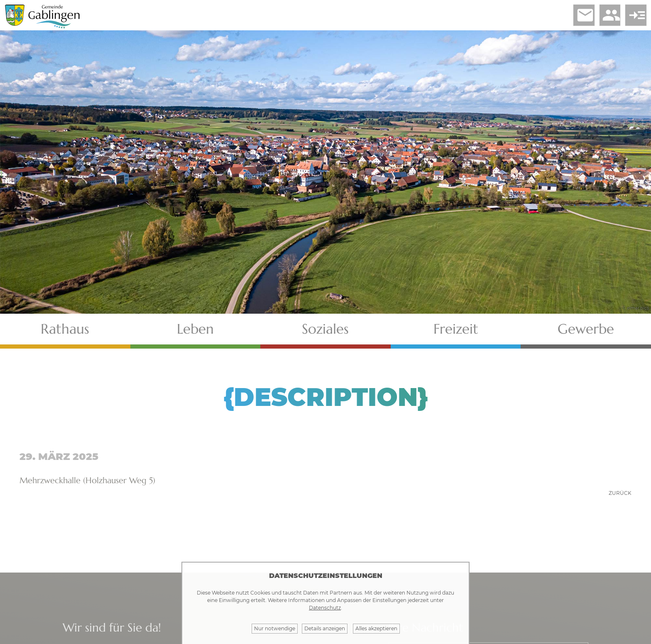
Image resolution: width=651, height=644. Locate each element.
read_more (634, 17)
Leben (195, 333)
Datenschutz (325, 608)
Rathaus (65, 333)
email (574, 17)
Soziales (325, 333)
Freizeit (456, 333)
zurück (620, 497)
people (604, 17)
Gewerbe (586, 333)
